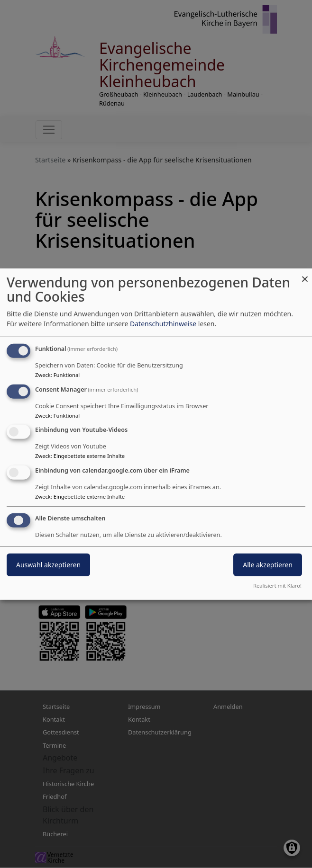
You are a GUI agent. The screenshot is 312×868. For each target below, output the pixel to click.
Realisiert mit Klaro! (277, 586)
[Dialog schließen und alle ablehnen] (305, 274)
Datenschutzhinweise (163, 324)
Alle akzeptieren (268, 565)
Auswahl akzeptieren (48, 565)
